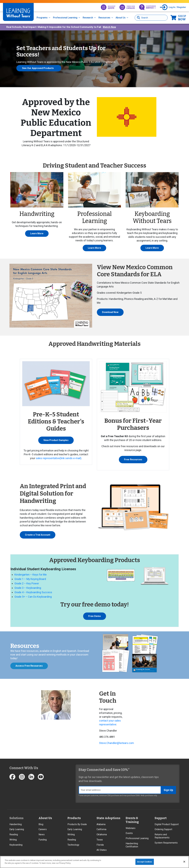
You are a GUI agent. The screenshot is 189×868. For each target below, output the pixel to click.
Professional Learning (65, 18)
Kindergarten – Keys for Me (31, 575)
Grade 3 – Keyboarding (28, 588)
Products (74, 818)
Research (88, 18)
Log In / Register (177, 7)
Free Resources (133, 459)
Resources (104, 18)
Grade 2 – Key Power (27, 583)
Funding (43, 840)
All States (102, 850)
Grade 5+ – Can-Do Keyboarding (33, 597)
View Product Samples (56, 440)
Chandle (111, 743)
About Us (121, 18)
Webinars (131, 828)
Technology (73, 845)
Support (161, 818)
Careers (43, 829)
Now (182, 18)
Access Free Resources (29, 666)
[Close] (184, 862)
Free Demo (95, 616)
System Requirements (166, 843)
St (100, 743)
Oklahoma (102, 834)
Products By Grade (77, 824)
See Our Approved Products (38, 68)
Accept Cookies (145, 862)
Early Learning (17, 829)
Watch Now (109, 27)
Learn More (37, 233)
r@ (118, 743)
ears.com (128, 743)
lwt (121, 743)
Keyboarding (16, 845)
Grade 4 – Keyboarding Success (33, 592)
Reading (14, 834)
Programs (42, 18)
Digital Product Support (167, 824)
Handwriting (16, 824)
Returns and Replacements (162, 836)
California (101, 829)
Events (129, 833)
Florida (100, 845)
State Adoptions (108, 818)
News (42, 834)
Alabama (101, 824)
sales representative (59, 458)
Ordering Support (163, 829)
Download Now (110, 312)
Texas (100, 840)
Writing (13, 840)
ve (104, 743)
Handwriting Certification (132, 845)
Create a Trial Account (38, 535)
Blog (41, 824)
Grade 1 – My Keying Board (30, 579)
